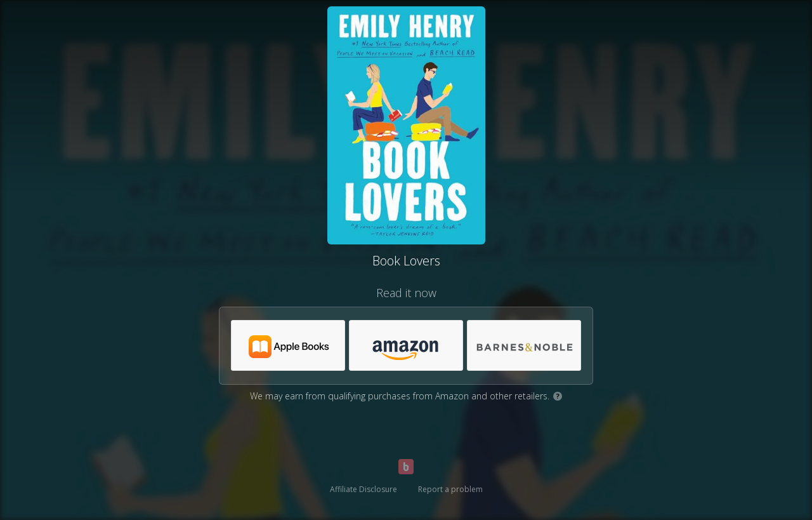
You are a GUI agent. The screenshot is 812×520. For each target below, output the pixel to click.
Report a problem (450, 489)
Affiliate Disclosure (363, 489)
